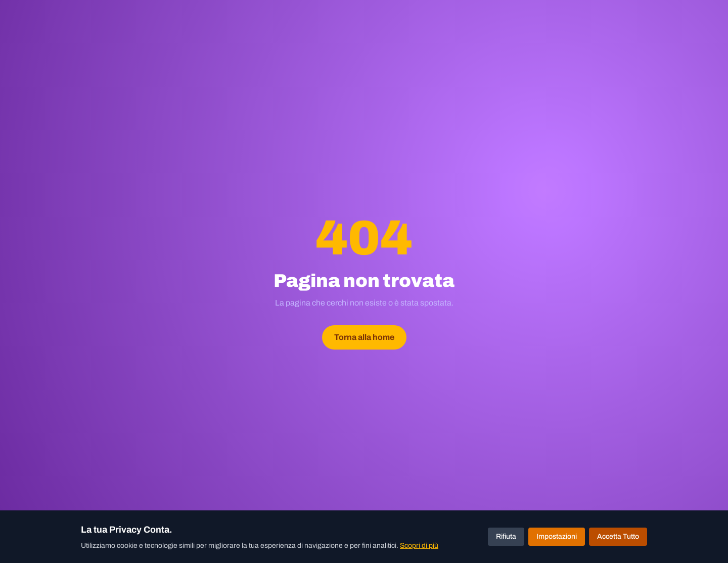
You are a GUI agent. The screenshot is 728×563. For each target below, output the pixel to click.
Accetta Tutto (618, 536)
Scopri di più (419, 546)
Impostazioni (557, 536)
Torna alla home (364, 337)
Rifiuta (506, 536)
